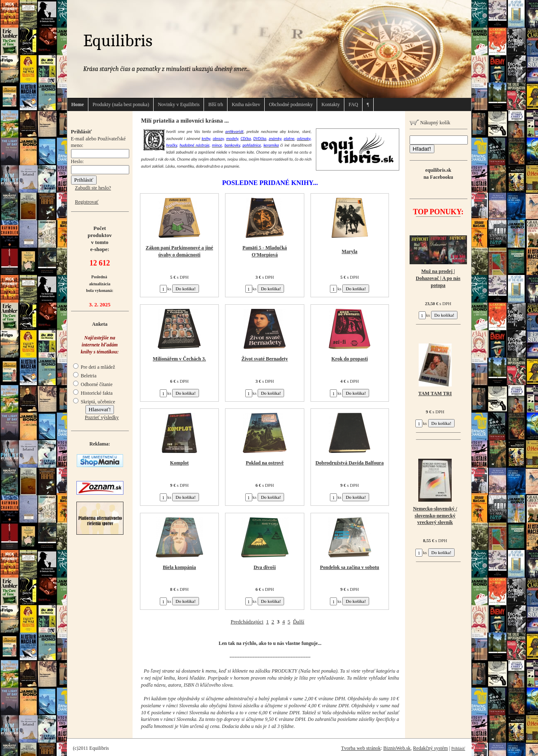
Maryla (350, 251)
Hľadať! (422, 149)
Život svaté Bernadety (265, 359)
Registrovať (87, 202)
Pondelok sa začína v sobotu (350, 567)
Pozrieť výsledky (102, 417)
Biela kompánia (179, 567)
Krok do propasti (349, 359)
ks (166, 289)
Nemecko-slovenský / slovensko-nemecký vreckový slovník (435, 516)
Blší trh (216, 104)
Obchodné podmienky (291, 104)
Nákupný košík (430, 123)
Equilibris (118, 41)
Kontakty (331, 104)
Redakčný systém (430, 748)
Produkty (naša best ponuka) (121, 104)
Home (78, 104)
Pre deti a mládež (94, 367)
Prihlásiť (458, 748)
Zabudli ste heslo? (93, 188)
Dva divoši (265, 567)
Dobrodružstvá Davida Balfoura (350, 463)
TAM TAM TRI (435, 393)
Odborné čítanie (93, 384)
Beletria (85, 376)
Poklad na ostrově (265, 463)
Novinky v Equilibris (179, 104)
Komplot (179, 463)
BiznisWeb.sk (397, 748)
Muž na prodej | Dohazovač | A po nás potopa (438, 278)
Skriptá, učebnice (94, 402)
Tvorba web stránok (361, 748)
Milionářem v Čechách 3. (179, 359)
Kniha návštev (246, 104)
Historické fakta (93, 393)
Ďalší (298, 622)
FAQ (353, 104)
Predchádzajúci (247, 622)
